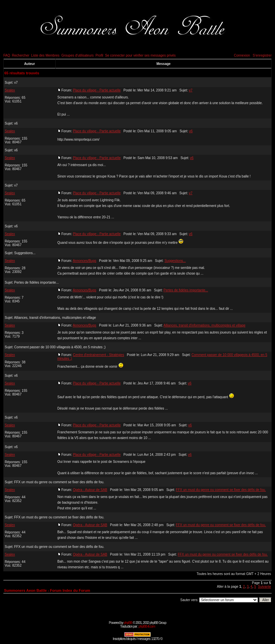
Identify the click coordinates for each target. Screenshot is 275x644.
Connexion (242, 55)
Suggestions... (25, 253)
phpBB (128, 623)
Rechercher (21, 55)
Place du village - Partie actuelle (97, 90)
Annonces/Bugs (85, 261)
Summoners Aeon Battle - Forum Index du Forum (47, 590)
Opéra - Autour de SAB (90, 490)
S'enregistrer (262, 55)
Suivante (264, 587)
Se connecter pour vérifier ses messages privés (140, 55)
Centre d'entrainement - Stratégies (98, 355)
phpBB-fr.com (147, 626)
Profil (99, 55)
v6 (16, 123)
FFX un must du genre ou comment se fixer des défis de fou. (59, 482)
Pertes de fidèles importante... (36, 282)
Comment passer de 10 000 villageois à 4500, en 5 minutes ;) (60, 347)
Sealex (10, 90)
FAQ (7, 55)
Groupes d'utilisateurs (77, 55)
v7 (16, 83)
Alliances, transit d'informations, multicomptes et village (55, 318)
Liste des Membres (45, 55)
